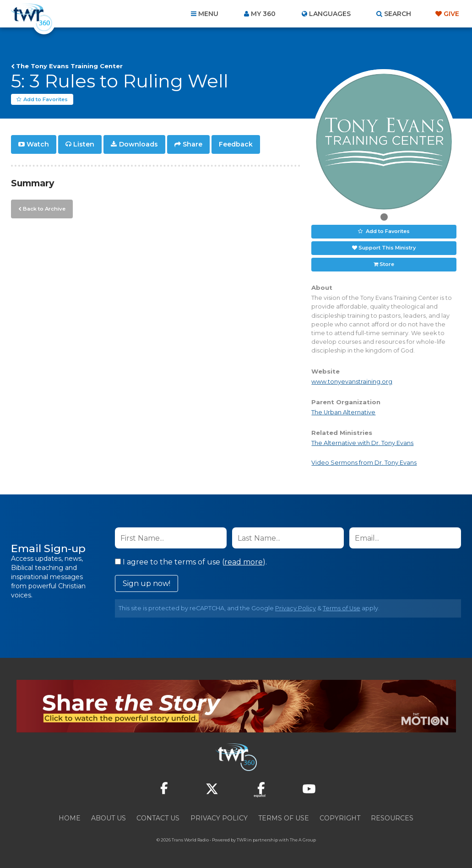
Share (193, 145)
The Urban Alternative (343, 412)
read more (244, 562)
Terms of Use (342, 609)
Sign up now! (146, 584)
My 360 (263, 14)
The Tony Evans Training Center (69, 66)
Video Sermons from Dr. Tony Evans (364, 463)
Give (451, 14)
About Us (109, 819)
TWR (241, 840)
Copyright (340, 819)
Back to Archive (43, 208)
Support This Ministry (387, 248)
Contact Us (158, 819)
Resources (392, 819)
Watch (38, 145)
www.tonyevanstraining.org (352, 382)
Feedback (236, 145)
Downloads (138, 145)
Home (70, 819)
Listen (84, 145)
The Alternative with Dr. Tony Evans (362, 443)
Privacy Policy (296, 609)
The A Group (303, 840)
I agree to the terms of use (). (191, 562)
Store (387, 265)
